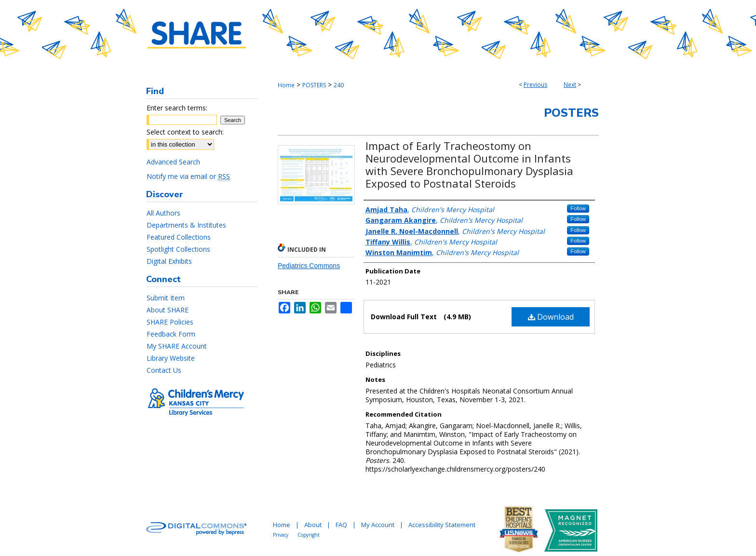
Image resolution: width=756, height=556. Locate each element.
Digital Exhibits (169, 261)
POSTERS (314, 85)
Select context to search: (185, 132)
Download (551, 317)
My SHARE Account (177, 346)
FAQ (341, 525)
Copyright (309, 535)
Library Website (171, 358)
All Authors (163, 213)
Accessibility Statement (442, 525)
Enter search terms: (177, 108)
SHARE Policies (170, 322)
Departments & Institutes (186, 225)
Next (570, 85)
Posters (571, 113)
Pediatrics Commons (309, 266)
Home (286, 85)
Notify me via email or (188, 176)
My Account (378, 525)
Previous (535, 85)
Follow (578, 208)
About (313, 525)
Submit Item (166, 298)
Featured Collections (179, 237)
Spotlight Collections (178, 249)
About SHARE (168, 310)
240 (339, 85)
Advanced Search (173, 162)
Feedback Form (171, 334)
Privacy (281, 535)
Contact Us (164, 370)
